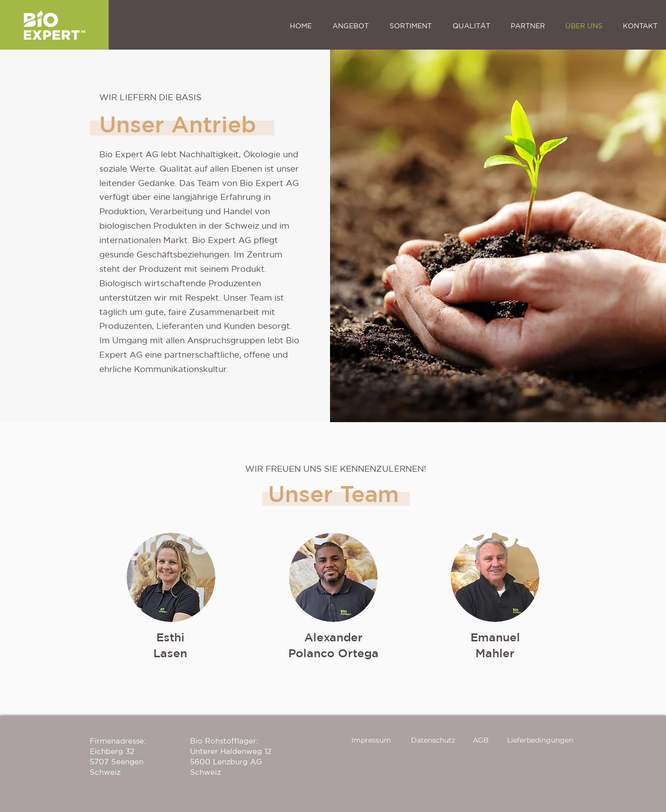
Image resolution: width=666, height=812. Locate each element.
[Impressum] (372, 741)
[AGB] (481, 741)
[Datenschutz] (433, 741)
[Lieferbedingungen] (541, 741)
